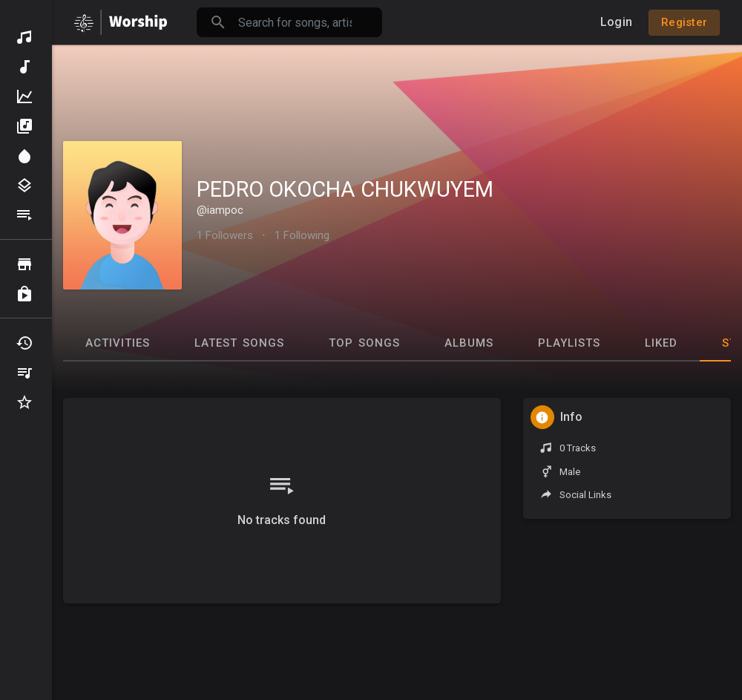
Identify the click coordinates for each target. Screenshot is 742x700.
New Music (24, 67)
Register (684, 22)
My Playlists (24, 373)
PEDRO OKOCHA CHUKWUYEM (345, 189)
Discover (24, 37)
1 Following (302, 235)
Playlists (24, 215)
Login (616, 22)
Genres (24, 186)
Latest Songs (239, 343)
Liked (661, 343)
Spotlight (24, 156)
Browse (24, 264)
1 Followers (225, 235)
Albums (24, 126)
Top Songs (364, 343)
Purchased (24, 294)
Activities (118, 343)
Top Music (24, 97)
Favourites (24, 402)
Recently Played (24, 343)
